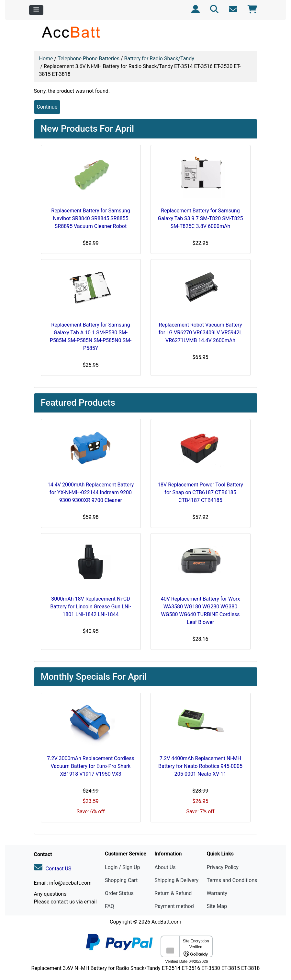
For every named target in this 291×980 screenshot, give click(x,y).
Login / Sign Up (123, 867)
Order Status (119, 893)
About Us (165, 867)
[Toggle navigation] (36, 10)
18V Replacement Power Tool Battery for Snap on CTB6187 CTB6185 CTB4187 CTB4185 (200, 492)
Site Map (217, 906)
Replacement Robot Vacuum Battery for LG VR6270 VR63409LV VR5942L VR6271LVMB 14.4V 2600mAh (200, 333)
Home (46, 59)
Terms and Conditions (232, 880)
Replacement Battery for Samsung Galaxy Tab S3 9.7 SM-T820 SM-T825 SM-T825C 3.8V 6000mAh (200, 218)
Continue (47, 107)
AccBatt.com (166, 922)
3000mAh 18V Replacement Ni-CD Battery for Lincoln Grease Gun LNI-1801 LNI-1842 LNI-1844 (91, 607)
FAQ (110, 906)
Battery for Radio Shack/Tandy (159, 59)
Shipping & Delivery (176, 880)
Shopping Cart (121, 880)
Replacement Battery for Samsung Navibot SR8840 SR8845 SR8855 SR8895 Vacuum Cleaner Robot (90, 218)
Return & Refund (173, 893)
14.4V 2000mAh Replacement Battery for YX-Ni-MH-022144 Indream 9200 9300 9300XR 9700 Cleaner (91, 492)
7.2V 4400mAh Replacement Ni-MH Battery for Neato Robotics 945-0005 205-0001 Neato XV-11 (200, 766)
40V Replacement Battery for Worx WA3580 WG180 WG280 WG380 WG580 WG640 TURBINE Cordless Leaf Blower (201, 610)
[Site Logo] (71, 32)
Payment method (174, 906)
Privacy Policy (223, 867)
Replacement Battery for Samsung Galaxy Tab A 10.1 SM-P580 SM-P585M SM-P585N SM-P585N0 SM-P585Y (91, 336)
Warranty (217, 893)
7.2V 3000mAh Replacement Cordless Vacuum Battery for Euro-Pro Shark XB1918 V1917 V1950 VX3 (91, 766)
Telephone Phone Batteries (89, 59)
